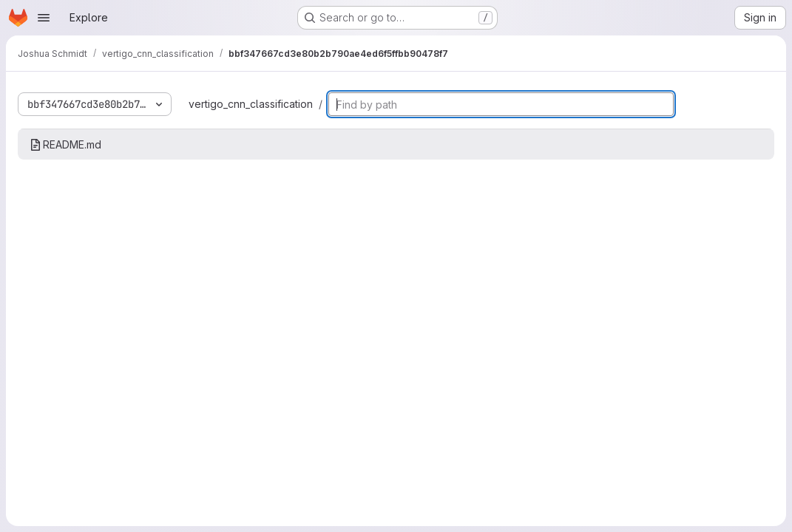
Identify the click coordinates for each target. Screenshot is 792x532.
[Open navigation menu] (44, 18)
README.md (65, 144)
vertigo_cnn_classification (251, 104)
